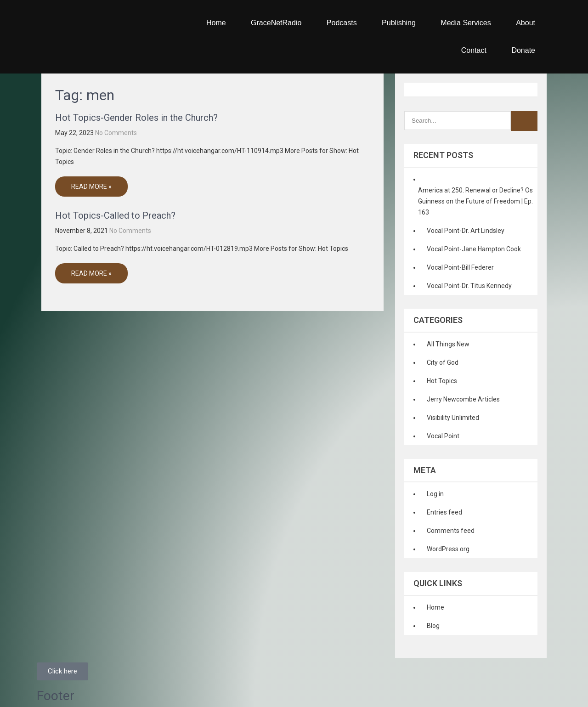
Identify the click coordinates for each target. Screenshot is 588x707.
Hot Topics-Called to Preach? (115, 215)
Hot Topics (442, 381)
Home (216, 23)
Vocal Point (443, 436)
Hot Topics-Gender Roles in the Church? (136, 118)
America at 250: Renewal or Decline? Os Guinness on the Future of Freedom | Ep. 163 (475, 201)
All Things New (448, 344)
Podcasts (342, 23)
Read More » (91, 187)
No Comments (116, 133)
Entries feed (444, 512)
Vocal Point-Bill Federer (460, 267)
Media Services (466, 23)
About (526, 23)
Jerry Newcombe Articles (463, 399)
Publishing (399, 23)
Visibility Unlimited (453, 418)
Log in (435, 494)
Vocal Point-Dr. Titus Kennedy (469, 286)
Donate (523, 50)
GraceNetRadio (276, 23)
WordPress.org (448, 549)
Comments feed (451, 531)
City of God (443, 362)
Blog (433, 626)
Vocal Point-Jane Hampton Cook (474, 249)
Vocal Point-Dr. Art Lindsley (466, 231)
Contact (474, 50)
